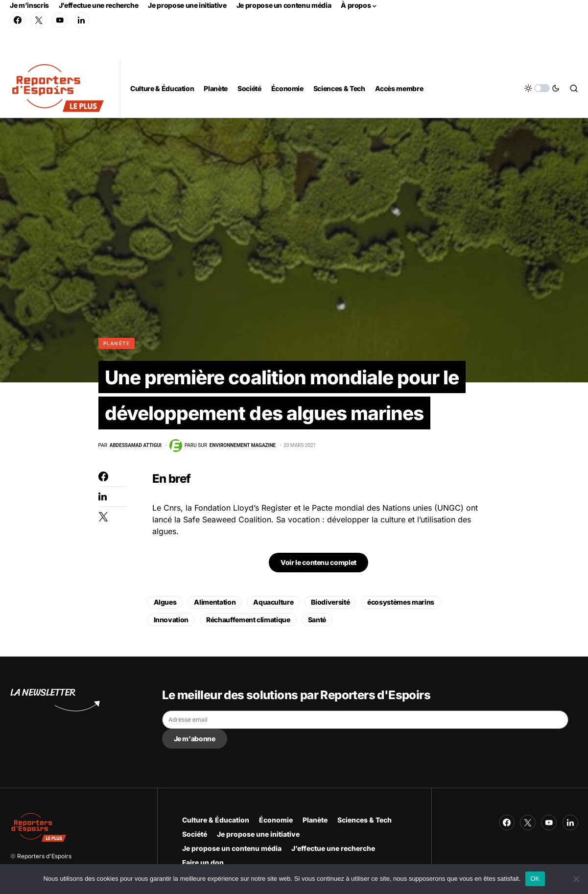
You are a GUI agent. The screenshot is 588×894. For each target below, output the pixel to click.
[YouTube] (60, 20)
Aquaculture (273, 604)
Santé (317, 622)
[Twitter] (39, 20)
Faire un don (203, 862)
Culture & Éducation (216, 820)
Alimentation (215, 604)
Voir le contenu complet (318, 564)
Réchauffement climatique (248, 622)
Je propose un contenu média (284, 5)
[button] (542, 88)
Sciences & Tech (365, 820)
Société (195, 834)
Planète (117, 343)
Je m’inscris (29, 5)
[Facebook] (18, 20)
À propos (356, 5)
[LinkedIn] (81, 20)
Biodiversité (330, 604)
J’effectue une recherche (99, 5)
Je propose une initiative (187, 5)
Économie (276, 820)
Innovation (171, 622)
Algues (165, 604)
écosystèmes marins (401, 604)
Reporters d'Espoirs (44, 856)
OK (535, 879)
